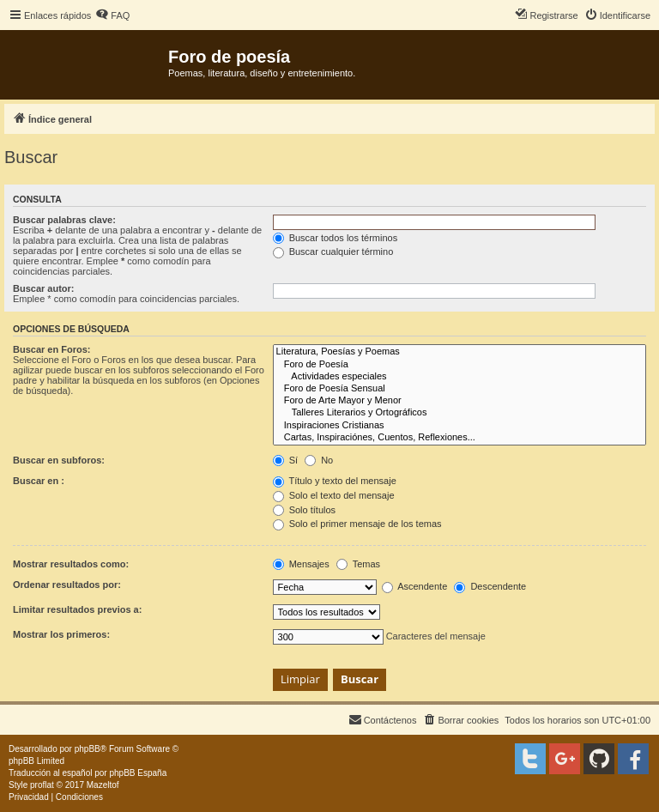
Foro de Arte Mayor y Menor (459, 401)
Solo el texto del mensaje (334, 495)
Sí (285, 460)
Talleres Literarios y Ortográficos (459, 413)
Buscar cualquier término (333, 251)
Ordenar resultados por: (67, 585)
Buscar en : (39, 481)
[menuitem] (112, 15)
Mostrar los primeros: (61, 634)
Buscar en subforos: (59, 460)
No (319, 460)
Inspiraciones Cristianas (459, 426)
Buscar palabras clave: (64, 220)
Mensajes (301, 564)
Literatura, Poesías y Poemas (459, 352)
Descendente (490, 586)
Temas (358, 564)
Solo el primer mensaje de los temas (357, 524)
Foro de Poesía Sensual (459, 389)
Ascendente (415, 586)
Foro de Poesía (459, 365)
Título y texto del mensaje (335, 481)
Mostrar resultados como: (71, 564)
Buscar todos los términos (336, 238)
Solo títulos (304, 510)
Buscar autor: (44, 288)
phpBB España (138, 773)
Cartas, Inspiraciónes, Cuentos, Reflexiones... (459, 438)
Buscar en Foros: (51, 349)
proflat (42, 785)
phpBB (88, 749)
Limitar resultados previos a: (77, 609)
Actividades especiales (459, 377)
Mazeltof (103, 785)
